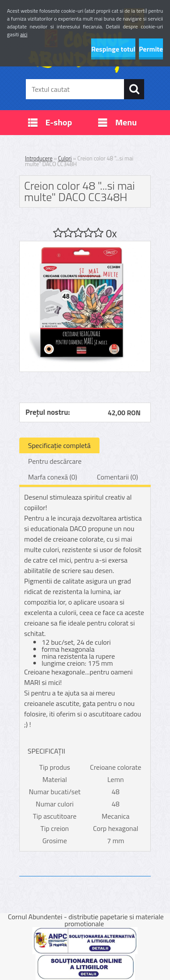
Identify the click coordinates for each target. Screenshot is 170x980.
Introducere (39, 158)
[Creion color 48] (85, 245)
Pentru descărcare (55, 461)
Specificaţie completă (59, 445)
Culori (65, 158)
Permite (151, 49)
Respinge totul (113, 49)
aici (24, 34)
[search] (134, 89)
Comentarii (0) (117, 477)
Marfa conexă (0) (53, 477)
